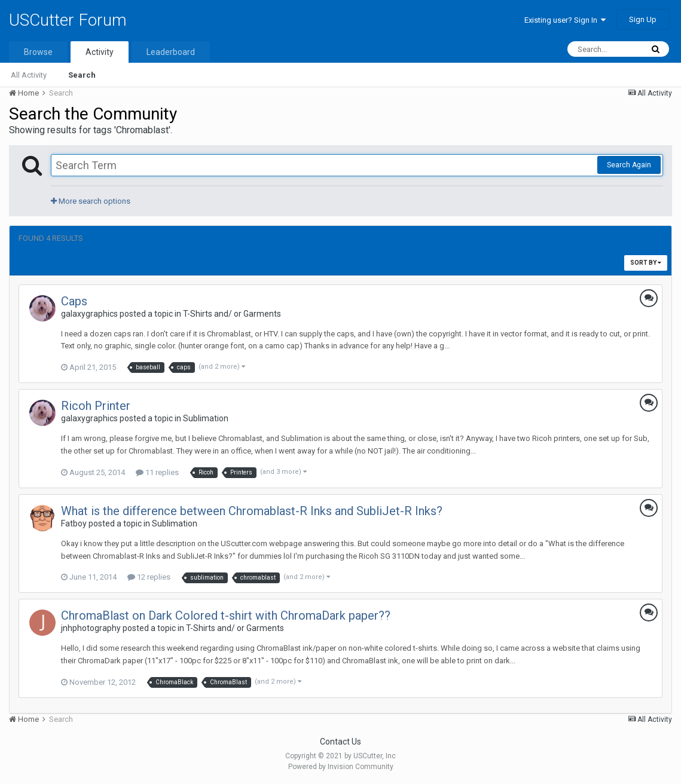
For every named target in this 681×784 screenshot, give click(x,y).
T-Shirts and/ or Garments (232, 314)
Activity (100, 52)
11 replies (157, 472)
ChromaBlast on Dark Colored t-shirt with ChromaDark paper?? (226, 615)
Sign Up (643, 19)
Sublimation (206, 418)
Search (82, 75)
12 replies (149, 577)
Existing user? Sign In (565, 20)
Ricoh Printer (96, 406)
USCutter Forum (68, 20)
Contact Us (340, 742)
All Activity (29, 75)
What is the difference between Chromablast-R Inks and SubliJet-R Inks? (252, 511)
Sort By (646, 263)
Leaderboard (171, 52)
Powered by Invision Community (341, 767)
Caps (74, 301)
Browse (38, 52)
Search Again (629, 165)
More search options (91, 201)
